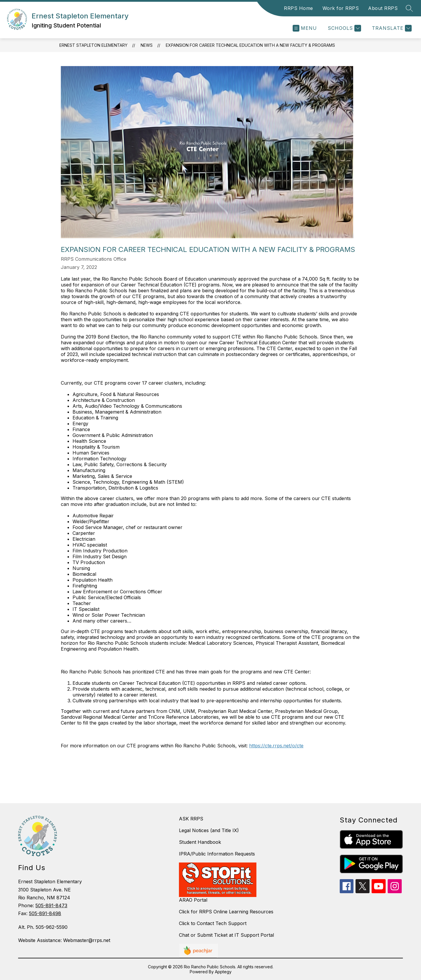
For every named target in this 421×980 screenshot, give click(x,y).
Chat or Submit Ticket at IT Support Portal (226, 935)
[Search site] (409, 8)
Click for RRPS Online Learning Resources (226, 912)
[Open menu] (305, 28)
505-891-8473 (51, 905)
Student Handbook (200, 842)
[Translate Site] (391, 28)
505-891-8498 (45, 913)
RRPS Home (299, 8)
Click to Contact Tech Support (213, 923)
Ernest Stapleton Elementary (93, 45)
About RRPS (383, 8)
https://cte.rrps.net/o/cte (276, 746)
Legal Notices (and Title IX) (209, 830)
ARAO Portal (193, 900)
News (147, 45)
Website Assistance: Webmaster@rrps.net (64, 940)
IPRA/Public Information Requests (217, 854)
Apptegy (223, 972)
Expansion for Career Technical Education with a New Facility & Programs (250, 45)
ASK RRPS (191, 819)
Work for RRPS (341, 8)
